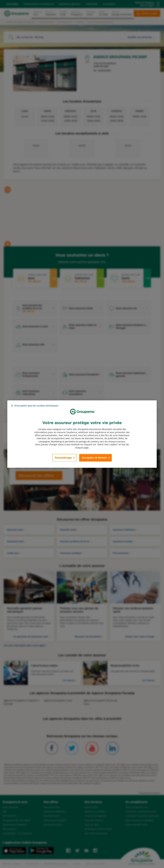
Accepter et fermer (94, 458)
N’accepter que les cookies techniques (36, 406)
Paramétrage (63, 458)
